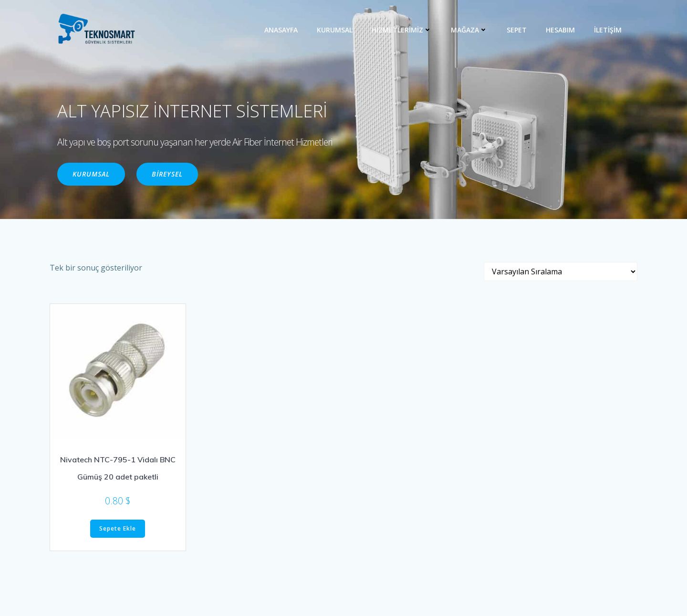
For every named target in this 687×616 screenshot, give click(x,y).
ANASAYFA (281, 30)
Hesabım (560, 30)
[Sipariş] (561, 271)
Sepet (517, 30)
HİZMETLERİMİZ (402, 30)
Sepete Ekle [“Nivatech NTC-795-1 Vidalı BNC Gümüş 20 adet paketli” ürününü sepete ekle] (118, 528)
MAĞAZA (469, 30)
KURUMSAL (335, 30)
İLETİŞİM (608, 30)
